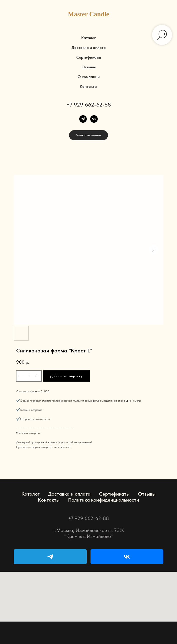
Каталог (88, 38)
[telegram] (83, 119)
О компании (89, 77)
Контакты (88, 86)
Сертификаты (89, 57)
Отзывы (89, 67)
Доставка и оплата (89, 48)
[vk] (94, 119)
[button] (88, 135)
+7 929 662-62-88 (89, 105)
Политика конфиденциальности (104, 500)
